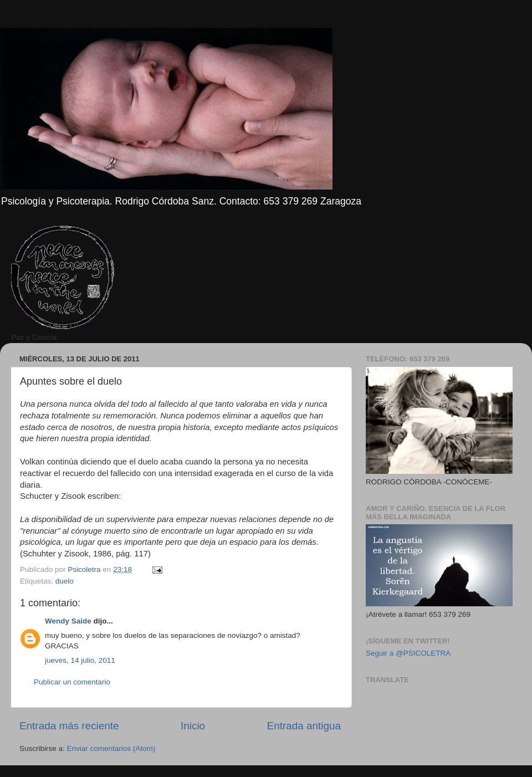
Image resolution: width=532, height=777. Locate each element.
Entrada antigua (304, 726)
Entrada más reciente (69, 726)
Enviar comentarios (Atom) (111, 748)
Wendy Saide (68, 621)
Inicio (193, 726)
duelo (65, 581)
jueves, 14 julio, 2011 (80, 660)
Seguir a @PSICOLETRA (408, 653)
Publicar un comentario (72, 682)
